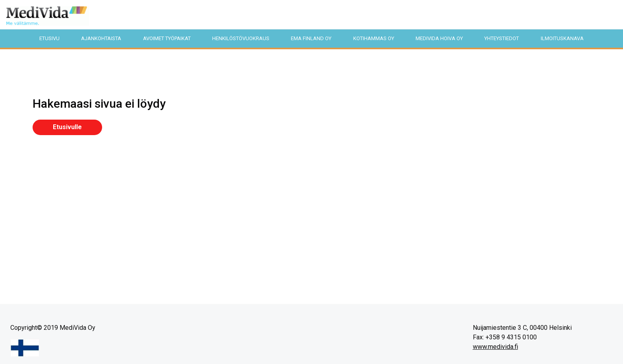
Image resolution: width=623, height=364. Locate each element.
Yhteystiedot (502, 38)
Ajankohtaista (101, 38)
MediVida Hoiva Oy (439, 38)
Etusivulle (67, 127)
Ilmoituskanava (562, 38)
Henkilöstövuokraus (241, 38)
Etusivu (49, 38)
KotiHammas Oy (374, 38)
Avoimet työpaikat (167, 38)
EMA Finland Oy (311, 38)
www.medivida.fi (495, 347)
